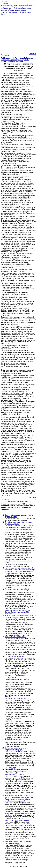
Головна (4, 12)
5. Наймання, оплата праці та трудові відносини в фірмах (19, 523)
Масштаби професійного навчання (18, 820)
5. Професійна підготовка (14, 656)
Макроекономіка (20, 9)
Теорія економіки (13, 10)
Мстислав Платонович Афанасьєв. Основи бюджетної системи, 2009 (18, 611)
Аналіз (23, 10)
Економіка (4, 3)
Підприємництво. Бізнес (22, 7)
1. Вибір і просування (13, 739)
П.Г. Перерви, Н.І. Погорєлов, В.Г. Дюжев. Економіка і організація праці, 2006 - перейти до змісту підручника (17, 60)
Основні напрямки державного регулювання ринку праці (16, 749)
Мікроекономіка (6, 5)
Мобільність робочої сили (14, 774)
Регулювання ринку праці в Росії (17, 589)
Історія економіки (20, 5)
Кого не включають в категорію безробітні (20, 568)
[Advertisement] (18, 33)
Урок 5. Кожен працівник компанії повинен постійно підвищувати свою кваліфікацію (20, 616)
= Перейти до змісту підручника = (18, 501)
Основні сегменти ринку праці (16, 699)
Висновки (8, 720)
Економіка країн (7, 9)
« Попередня (5, 55)
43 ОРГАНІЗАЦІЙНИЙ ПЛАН (15, 637)
